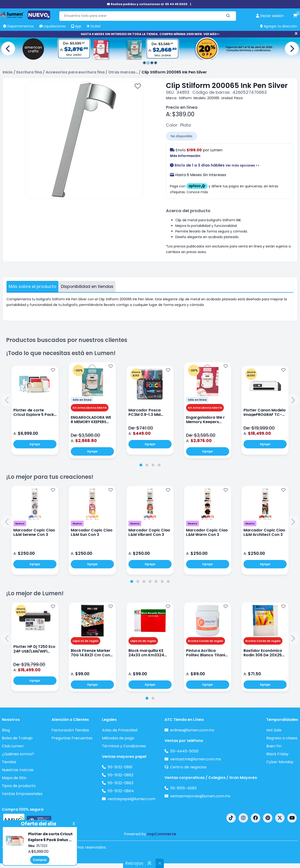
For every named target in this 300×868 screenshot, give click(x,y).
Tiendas (9, 762)
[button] (7, 400)
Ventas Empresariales (22, 794)
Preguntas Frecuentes (72, 738)
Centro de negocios (188, 767)
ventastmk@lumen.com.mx (196, 759)
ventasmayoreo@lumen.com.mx (200, 796)
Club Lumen (13, 746)
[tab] (141, 465)
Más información (185, 156)
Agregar (35, 444)
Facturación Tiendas (70, 730)
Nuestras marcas (18, 770)
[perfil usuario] (270, 16)
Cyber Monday (280, 762)
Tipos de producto (19, 786)
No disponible (182, 136)
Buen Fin (274, 746)
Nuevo (20, 523)
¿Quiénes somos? (18, 754)
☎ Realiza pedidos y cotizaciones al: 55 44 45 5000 (147, 4)
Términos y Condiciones (124, 746)
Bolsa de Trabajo (17, 738)
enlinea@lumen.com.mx (192, 730)
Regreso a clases (282, 738)
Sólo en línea (82, 400)
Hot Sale (274, 730)
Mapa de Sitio (14, 778)
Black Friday (277, 754)
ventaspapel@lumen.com (131, 799)
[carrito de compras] (295, 16)
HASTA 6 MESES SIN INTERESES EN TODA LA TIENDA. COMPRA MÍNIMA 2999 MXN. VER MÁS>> (150, 34)
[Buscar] (228, 16)
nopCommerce (162, 834)
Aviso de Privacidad (120, 730)
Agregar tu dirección (279, 26)
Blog (6, 730)
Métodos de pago (118, 738)
